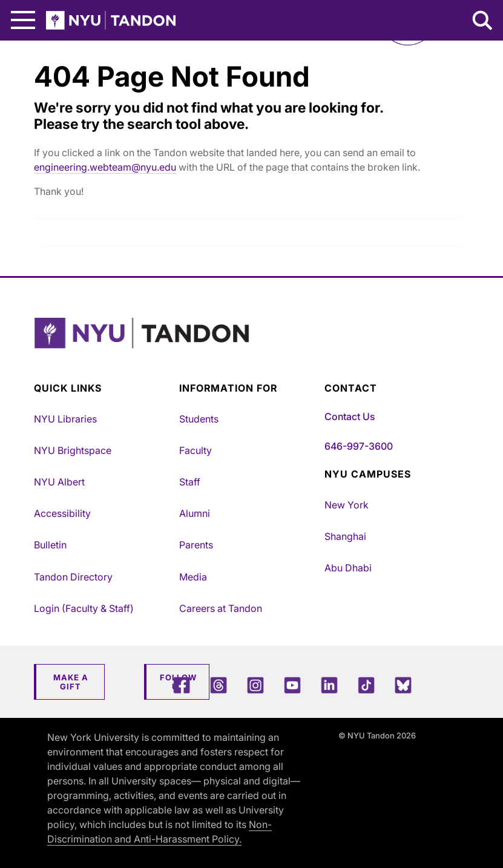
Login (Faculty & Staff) (84, 608)
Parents (196, 545)
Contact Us (350, 416)
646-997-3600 (359, 446)
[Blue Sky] (403, 685)
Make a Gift (71, 682)
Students (199, 419)
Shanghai (345, 536)
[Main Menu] (23, 20)
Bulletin (50, 545)
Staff (190, 482)
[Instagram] (255, 685)
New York (347, 505)
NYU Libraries (65, 419)
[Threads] (219, 685)
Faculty (196, 450)
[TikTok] (366, 685)
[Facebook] (182, 685)
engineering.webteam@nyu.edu (105, 167)
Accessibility (62, 513)
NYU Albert (59, 482)
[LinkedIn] (329, 685)
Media (193, 577)
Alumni (195, 513)
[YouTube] (292, 685)
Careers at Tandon (221, 608)
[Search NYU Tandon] (483, 22)
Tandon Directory (73, 577)
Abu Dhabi (348, 568)
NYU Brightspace (73, 450)
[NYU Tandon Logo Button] (249, 348)
